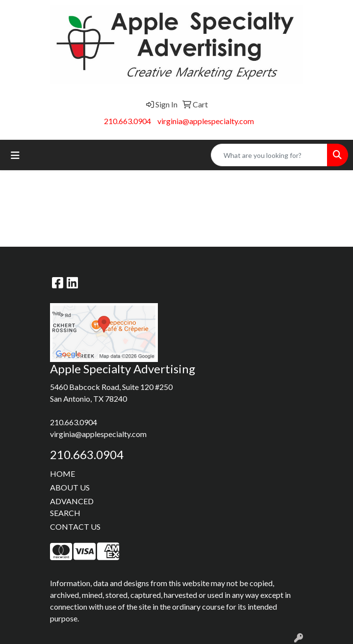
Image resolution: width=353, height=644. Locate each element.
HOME (63, 474)
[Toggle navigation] (15, 155)
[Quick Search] (269, 155)
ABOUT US (70, 487)
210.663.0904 (127, 121)
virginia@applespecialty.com (206, 121)
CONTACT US (75, 527)
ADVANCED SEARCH (72, 507)
